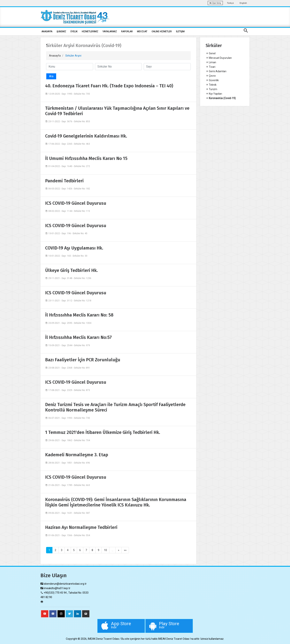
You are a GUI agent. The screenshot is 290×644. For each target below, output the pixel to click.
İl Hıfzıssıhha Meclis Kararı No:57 (78, 337)
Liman (211, 62)
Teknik (211, 85)
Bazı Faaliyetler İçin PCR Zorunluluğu (83, 360)
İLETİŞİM (180, 32)
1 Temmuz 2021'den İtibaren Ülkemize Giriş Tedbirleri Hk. (103, 432)
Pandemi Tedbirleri (64, 181)
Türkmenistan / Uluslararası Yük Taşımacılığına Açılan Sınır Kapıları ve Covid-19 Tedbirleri (117, 111)
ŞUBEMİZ (61, 32)
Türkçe (230, 3)
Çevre (211, 76)
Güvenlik (212, 80)
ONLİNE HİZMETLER (162, 32)
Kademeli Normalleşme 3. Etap (77, 455)
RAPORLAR (127, 32)
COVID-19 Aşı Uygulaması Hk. (74, 248)
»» (125, 550)
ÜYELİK (74, 32)
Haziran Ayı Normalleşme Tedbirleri (81, 527)
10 (105, 550)
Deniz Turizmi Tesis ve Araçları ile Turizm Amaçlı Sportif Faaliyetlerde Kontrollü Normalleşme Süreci (115, 407)
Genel (211, 53)
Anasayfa (55, 56)
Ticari (211, 67)
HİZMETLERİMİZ (90, 32)
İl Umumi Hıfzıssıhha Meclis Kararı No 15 (86, 158)
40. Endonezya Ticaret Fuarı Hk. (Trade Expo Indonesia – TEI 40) (109, 86)
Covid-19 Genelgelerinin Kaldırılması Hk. (86, 136)
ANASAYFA (47, 32)
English (243, 3)
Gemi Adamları (216, 71)
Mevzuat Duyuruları (219, 58)
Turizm (211, 89)
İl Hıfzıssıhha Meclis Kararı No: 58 (79, 315)
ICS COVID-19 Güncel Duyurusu (76, 203)
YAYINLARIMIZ (110, 32)
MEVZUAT (142, 32)
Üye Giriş (215, 3)
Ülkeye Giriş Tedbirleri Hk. (71, 270)
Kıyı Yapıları (214, 94)
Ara (51, 76)
